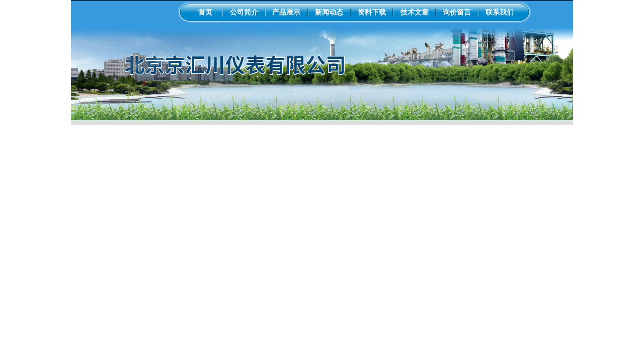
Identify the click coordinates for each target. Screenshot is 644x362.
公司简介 (244, 12)
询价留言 (457, 12)
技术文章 (415, 12)
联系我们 (500, 12)
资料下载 (372, 12)
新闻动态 (329, 12)
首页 (205, 12)
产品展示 (286, 12)
